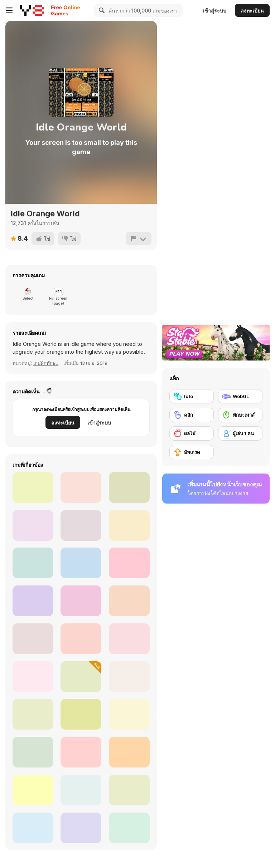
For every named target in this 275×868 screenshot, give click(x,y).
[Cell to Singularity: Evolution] (129, 714)
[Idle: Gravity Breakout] (81, 525)
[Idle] (192, 396)
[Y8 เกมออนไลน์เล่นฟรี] (32, 10)
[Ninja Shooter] (129, 487)
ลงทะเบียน (252, 11)
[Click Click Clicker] (129, 677)
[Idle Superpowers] (129, 525)
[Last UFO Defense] (33, 752)
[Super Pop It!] (129, 828)
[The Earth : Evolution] (33, 714)
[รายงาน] (139, 239)
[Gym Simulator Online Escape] (81, 677)
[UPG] (33, 563)
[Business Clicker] (81, 487)
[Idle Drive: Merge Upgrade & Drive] (33, 677)
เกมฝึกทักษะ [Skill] (46, 363)
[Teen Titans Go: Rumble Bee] (33, 525)
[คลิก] (192, 415)
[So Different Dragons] (33, 601)
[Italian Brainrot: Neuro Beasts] (81, 639)
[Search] (101, 10)
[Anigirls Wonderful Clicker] (81, 563)
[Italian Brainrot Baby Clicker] (33, 639)
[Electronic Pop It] (81, 752)
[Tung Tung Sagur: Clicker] (129, 790)
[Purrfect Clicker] (81, 601)
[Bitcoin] (81, 828)
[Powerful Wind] (129, 752)
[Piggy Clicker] (129, 601)
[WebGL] (240, 396)
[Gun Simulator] (81, 790)
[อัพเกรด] (192, 452)
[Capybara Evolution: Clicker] (81, 714)
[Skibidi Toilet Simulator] (129, 639)
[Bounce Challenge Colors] (33, 790)
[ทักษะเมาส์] (240, 415)
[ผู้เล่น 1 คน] (240, 433)
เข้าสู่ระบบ (214, 11)
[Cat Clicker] (129, 563)
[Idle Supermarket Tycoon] (33, 828)
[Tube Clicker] (33, 487)
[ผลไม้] (192, 433)
